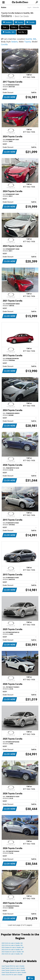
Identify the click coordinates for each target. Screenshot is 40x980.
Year (5, 27)
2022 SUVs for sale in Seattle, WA (12, 954)
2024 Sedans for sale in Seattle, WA (13, 947)
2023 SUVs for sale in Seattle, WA (12, 950)
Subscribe (36, 7)
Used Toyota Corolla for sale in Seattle (13, 970)
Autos (4, 7)
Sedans (7, 22)
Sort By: (22, 32)
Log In (29, 7)
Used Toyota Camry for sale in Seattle (13, 968)
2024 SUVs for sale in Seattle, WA (12, 945)
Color (14, 27)
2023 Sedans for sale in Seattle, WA (13, 952)
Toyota (19, 22)
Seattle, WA (9, 32)
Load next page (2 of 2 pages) (20, 925)
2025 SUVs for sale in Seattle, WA (12, 943)
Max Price (25, 27)
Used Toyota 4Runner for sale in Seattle (14, 972)
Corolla (31, 22)
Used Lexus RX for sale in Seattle (12, 975)
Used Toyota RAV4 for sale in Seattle (13, 966)
